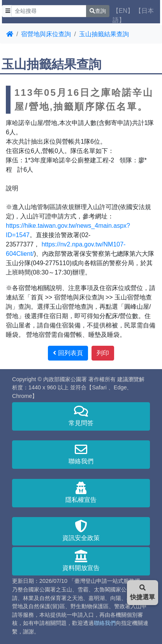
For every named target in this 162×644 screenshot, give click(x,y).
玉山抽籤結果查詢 (104, 34)
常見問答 (81, 416)
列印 (103, 353)
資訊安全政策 (81, 531)
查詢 (98, 11)
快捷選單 (143, 592)
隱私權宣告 (81, 492)
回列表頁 (68, 353)
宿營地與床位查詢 (46, 34)
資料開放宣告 (81, 560)
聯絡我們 (81, 454)
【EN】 (123, 11)
